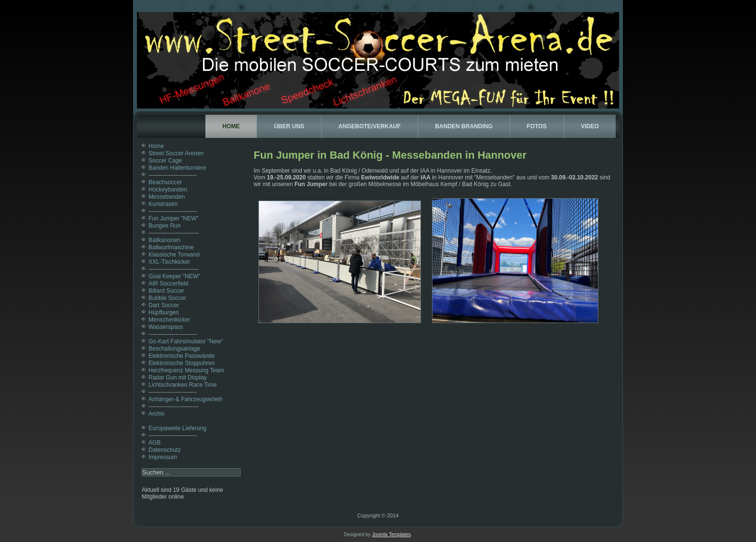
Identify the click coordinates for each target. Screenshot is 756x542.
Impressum (163, 457)
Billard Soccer (166, 291)
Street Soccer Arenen (176, 153)
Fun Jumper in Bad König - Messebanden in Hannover (390, 155)
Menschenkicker (169, 320)
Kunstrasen (163, 204)
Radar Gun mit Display (178, 378)
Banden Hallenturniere (177, 168)
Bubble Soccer (167, 298)
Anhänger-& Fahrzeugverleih (185, 399)
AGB (155, 443)
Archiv (156, 414)
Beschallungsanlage (174, 349)
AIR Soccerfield (169, 284)
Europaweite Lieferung (177, 428)
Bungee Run (165, 226)
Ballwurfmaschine (171, 247)
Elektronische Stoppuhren (182, 363)
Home (231, 126)
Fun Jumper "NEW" (174, 218)
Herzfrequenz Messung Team (186, 370)
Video (590, 126)
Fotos (537, 126)
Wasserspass (166, 327)
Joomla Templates (391, 535)
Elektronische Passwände (182, 356)
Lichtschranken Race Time (182, 385)
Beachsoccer (165, 182)
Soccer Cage (165, 161)
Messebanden (167, 197)
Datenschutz (165, 450)
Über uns (289, 126)
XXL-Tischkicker (169, 262)
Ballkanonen (164, 240)
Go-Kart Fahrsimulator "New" (186, 341)
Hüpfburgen (164, 312)
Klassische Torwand (174, 255)
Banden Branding (464, 126)
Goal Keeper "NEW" (174, 276)
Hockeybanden (168, 190)
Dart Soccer (164, 305)
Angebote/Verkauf (370, 126)
